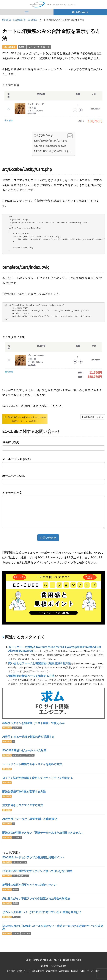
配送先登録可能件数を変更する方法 (24, 792)
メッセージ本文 (12, 493)
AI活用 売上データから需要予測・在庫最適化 (30, 819)
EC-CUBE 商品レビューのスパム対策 (24, 750)
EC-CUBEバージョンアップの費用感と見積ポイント (33, 857)
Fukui (83, 971)
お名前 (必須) (11, 442)
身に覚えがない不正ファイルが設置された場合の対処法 (36, 898)
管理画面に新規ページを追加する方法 (31, 676)
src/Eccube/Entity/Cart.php (52, 141)
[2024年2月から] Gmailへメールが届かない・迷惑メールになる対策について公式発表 (53, 927)
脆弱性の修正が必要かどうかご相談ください (29, 885)
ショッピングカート (39, 47)
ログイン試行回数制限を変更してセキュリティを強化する (38, 778)
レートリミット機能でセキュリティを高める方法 (32, 764)
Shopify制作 (51, 971)
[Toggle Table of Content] (68, 136)
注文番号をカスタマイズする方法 (23, 805)
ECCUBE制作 (38, 971)
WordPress (64, 971)
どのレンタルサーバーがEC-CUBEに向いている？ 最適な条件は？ (42, 912)
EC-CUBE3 (10, 47)
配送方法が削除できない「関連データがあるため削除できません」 (43, 833)
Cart (22, 47)
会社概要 (11, 971)
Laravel (75, 971)
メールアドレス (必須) (17, 459)
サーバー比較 (93, 971)
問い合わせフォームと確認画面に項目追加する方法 (39, 663)
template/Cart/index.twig (51, 146)
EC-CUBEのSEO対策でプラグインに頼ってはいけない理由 (37, 871)
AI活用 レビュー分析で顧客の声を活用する (28, 737)
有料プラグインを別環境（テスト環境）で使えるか (33, 723)
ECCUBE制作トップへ (93, 417)
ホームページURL (14, 476)
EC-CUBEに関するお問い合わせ (54, 151)
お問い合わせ (23, 971)
